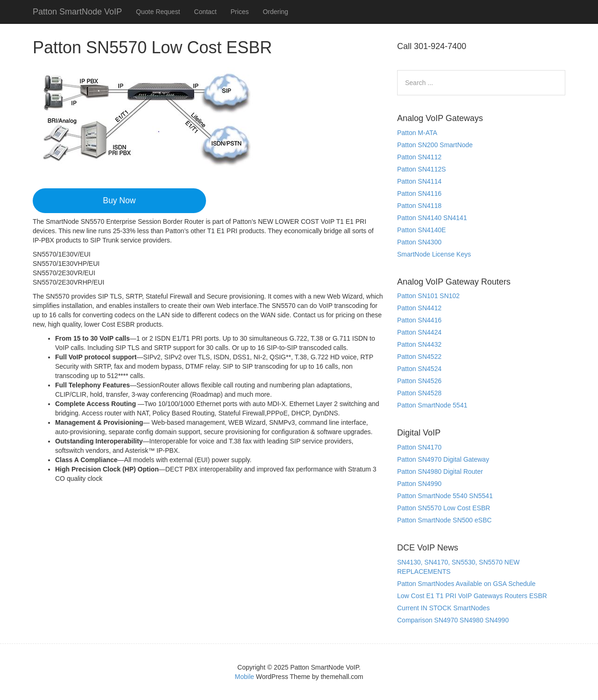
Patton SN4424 (419, 332)
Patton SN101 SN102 (428, 296)
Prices (240, 12)
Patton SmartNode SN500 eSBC (444, 520)
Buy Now (119, 200)
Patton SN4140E (421, 230)
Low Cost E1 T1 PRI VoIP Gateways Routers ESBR (472, 596)
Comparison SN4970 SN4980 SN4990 (453, 620)
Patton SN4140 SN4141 (432, 218)
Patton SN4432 (419, 344)
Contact (205, 12)
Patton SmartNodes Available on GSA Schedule (466, 584)
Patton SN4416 (419, 320)
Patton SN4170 (419, 447)
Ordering (275, 12)
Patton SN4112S (421, 169)
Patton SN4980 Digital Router (440, 471)
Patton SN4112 (419, 157)
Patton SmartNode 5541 (432, 405)
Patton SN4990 (419, 484)
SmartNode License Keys (434, 254)
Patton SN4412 (419, 308)
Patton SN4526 (419, 381)
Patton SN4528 (419, 393)
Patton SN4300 (419, 242)
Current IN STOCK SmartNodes (443, 608)
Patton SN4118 (419, 206)
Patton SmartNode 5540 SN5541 (445, 496)
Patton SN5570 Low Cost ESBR (444, 508)
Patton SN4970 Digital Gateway (443, 459)
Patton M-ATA (417, 133)
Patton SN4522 (419, 357)
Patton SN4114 (419, 181)
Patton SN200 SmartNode (435, 145)
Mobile (245, 677)
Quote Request (158, 12)
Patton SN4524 (419, 369)
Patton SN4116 (419, 193)
